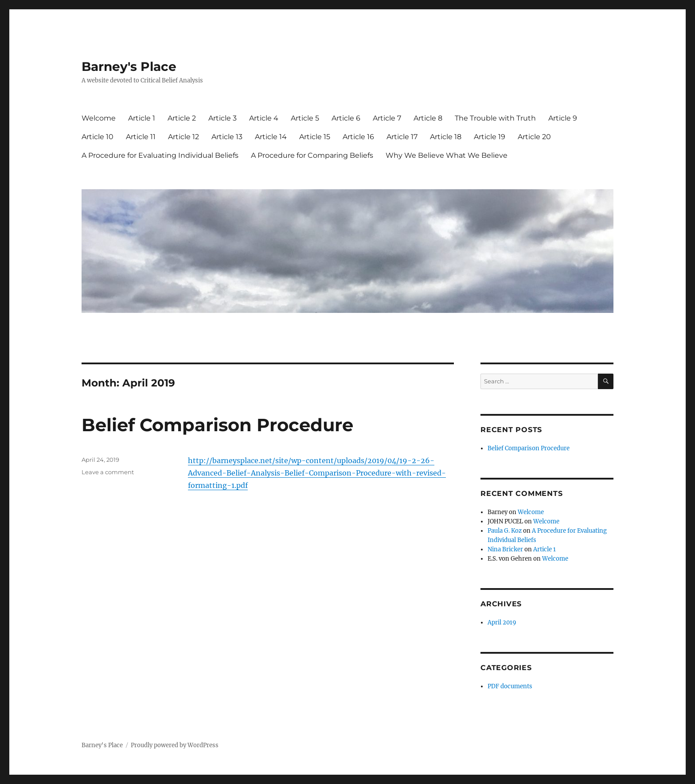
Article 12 (184, 137)
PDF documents (510, 686)
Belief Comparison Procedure (217, 425)
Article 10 (98, 137)
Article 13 (227, 137)
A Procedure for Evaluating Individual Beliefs (160, 155)
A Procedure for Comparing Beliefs (312, 155)
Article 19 (490, 137)
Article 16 (358, 137)
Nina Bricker (505, 549)
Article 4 (264, 118)
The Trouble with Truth (495, 118)
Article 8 (428, 118)
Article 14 (271, 137)
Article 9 (563, 118)
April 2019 (502, 622)
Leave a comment (108, 472)
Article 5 (305, 118)
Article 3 (223, 118)
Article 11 (141, 137)
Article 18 (446, 137)
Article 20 (534, 137)
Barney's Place (129, 66)
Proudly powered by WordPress (175, 745)
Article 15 (315, 137)
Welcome (99, 118)
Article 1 (142, 118)
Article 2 (182, 118)
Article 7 (387, 118)
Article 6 (346, 118)
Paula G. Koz (505, 531)
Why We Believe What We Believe (447, 155)
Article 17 (402, 137)
